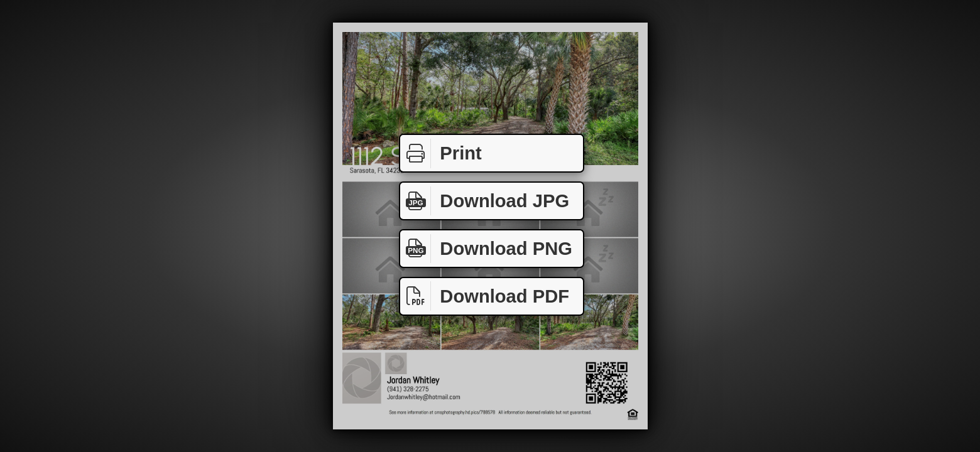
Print (441, 153)
